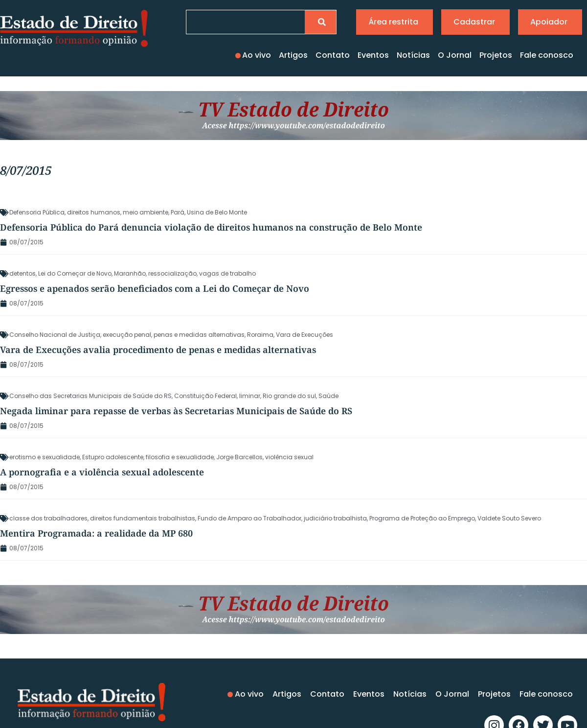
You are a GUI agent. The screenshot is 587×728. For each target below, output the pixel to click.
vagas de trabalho (227, 273)
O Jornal (455, 55)
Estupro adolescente (113, 457)
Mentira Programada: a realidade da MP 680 (96, 533)
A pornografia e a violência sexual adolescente (102, 472)
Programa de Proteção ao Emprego (422, 518)
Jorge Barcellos (239, 457)
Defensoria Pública (37, 212)
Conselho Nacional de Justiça (55, 335)
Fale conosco (547, 55)
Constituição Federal (205, 396)
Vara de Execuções (305, 335)
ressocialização (172, 273)
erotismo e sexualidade (45, 457)
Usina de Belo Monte (217, 212)
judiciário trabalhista (335, 518)
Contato (333, 55)
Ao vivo (257, 55)
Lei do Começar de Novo (75, 273)
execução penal (127, 335)
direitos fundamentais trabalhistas (143, 518)
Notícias (413, 55)
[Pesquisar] (320, 22)
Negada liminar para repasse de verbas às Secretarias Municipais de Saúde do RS (176, 411)
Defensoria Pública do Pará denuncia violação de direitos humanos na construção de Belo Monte (211, 227)
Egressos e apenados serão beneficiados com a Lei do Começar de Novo (155, 288)
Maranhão (130, 273)
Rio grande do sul (289, 396)
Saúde (328, 396)
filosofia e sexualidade (180, 457)
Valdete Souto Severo (509, 518)
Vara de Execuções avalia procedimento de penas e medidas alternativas (158, 350)
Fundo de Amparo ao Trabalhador (249, 518)
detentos (23, 273)
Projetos (496, 55)
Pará (178, 212)
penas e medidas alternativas (199, 335)
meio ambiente (146, 212)
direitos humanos (94, 212)
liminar (250, 396)
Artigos (293, 55)
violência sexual (289, 457)
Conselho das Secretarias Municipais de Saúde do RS (90, 396)
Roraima (260, 335)
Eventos (373, 55)
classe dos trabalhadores (48, 518)
